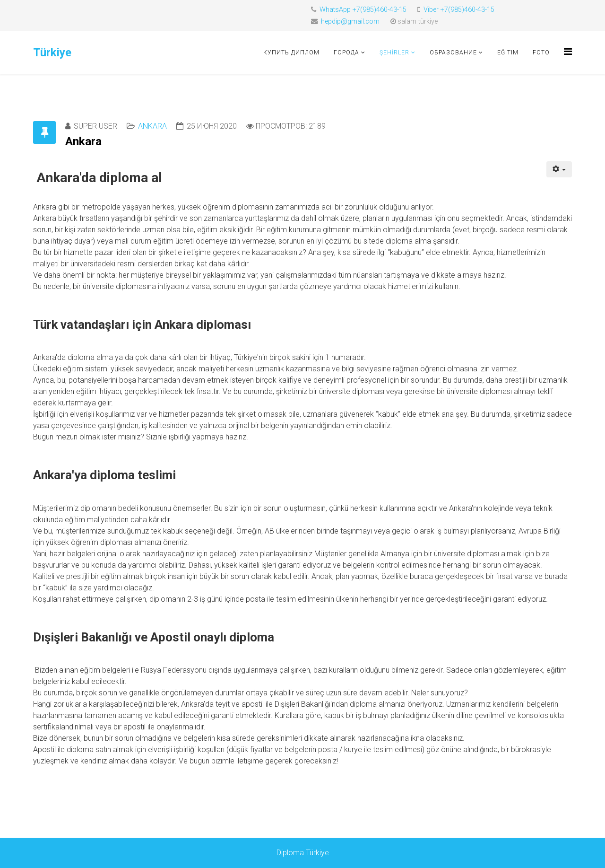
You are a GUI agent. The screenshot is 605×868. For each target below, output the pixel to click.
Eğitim (508, 53)
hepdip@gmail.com (350, 22)
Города (346, 53)
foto (541, 53)
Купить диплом (291, 53)
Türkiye (52, 53)
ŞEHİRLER (394, 53)
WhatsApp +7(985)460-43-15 (363, 10)
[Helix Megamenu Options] (568, 52)
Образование (453, 53)
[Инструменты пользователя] (559, 169)
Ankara (152, 126)
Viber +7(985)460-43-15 (459, 10)
